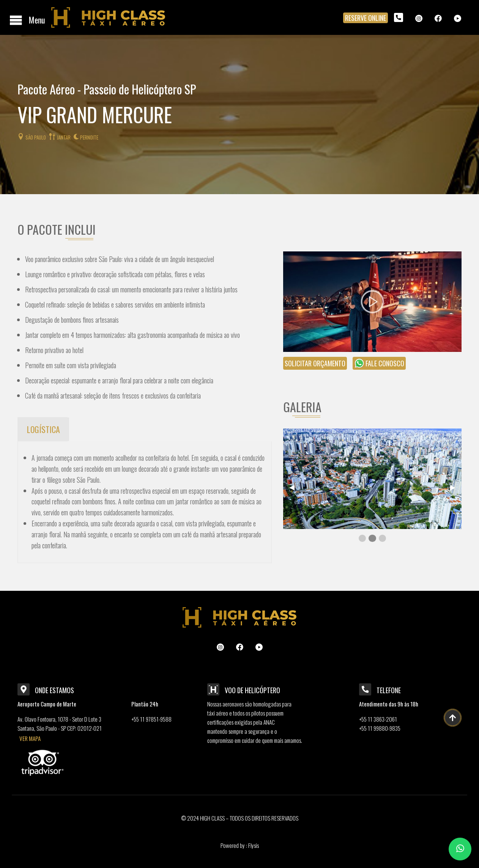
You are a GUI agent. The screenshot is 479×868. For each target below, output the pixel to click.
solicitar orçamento (315, 363)
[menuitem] (399, 17)
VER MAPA (30, 738)
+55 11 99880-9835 (380, 728)
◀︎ (295, 487)
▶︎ (456, 487)
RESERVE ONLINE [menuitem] (366, 18)
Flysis (253, 845)
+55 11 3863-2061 (378, 719)
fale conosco (379, 363)
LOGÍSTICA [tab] (43, 429)
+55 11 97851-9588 (151, 719)
